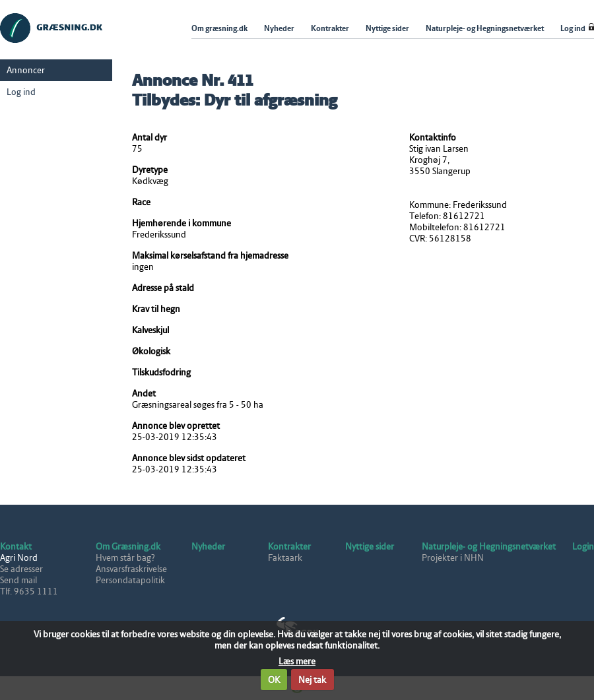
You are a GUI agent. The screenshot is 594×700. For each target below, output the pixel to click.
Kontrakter (289, 547)
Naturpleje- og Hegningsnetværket (489, 547)
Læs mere (297, 661)
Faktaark (285, 558)
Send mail (18, 580)
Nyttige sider (370, 547)
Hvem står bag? (125, 558)
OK (274, 680)
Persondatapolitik (130, 580)
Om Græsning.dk (128, 547)
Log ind (21, 92)
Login (583, 547)
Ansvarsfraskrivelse (131, 569)
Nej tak (312, 680)
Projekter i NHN (453, 558)
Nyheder (208, 547)
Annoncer (26, 70)
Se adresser (21, 569)
